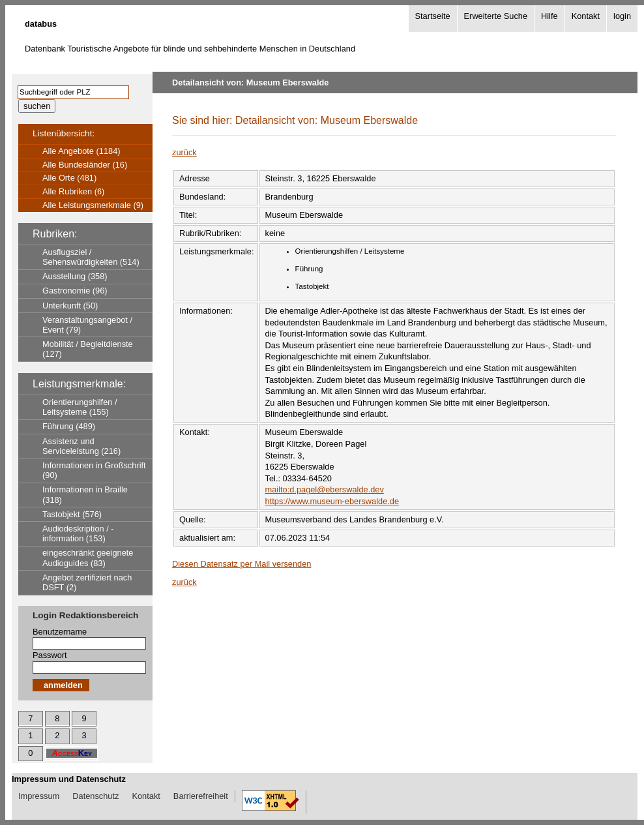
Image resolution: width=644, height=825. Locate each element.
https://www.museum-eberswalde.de (332, 501)
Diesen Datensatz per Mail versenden (242, 564)
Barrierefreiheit (201, 796)
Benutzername (60, 632)
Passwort (50, 655)
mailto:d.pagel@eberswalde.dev (325, 489)
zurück (184, 152)
